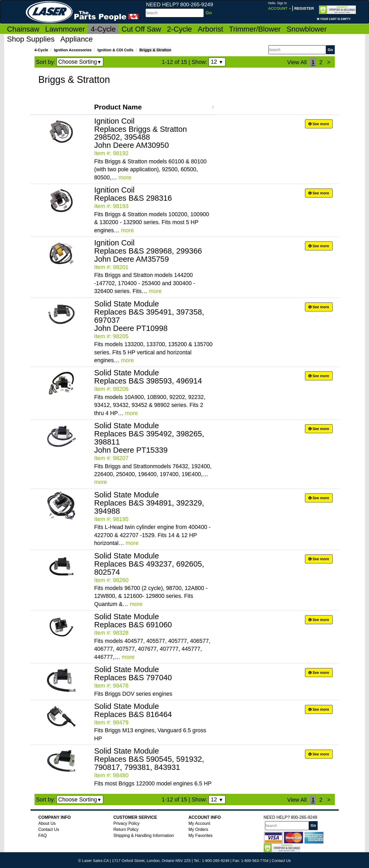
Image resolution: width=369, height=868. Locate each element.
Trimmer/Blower (255, 29)
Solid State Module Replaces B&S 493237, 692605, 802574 (149, 564)
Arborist (210, 29)
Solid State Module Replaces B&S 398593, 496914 (148, 377)
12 (217, 62)
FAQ (43, 836)
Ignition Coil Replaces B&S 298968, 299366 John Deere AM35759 (148, 251)
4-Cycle (103, 29)
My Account (200, 823)
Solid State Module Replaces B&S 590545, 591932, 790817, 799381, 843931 (149, 759)
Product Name (118, 107)
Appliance (77, 39)
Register (304, 8)
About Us (47, 823)
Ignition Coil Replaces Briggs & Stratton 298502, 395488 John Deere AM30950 (141, 133)
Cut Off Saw (141, 29)
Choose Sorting (80, 62)
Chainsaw (23, 29)
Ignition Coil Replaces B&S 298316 (133, 194)
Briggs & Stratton (155, 50)
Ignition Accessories (73, 50)
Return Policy (126, 829)
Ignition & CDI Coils (115, 50)
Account (280, 6)
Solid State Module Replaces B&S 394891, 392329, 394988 (149, 503)
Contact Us (49, 829)
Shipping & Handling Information (144, 836)
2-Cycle (179, 29)
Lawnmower (65, 29)
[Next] (329, 62)
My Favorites (201, 836)
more (125, 178)
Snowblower (307, 29)
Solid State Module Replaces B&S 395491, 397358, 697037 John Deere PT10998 (149, 316)
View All (297, 62)
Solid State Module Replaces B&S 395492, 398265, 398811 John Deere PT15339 (149, 438)
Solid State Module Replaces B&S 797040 (133, 673)
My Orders (198, 829)
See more (319, 124)
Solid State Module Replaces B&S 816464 (133, 710)
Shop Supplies (31, 39)
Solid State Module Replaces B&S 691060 (133, 620)
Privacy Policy (127, 823)
